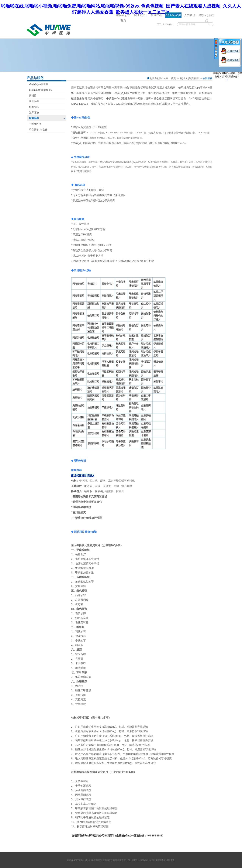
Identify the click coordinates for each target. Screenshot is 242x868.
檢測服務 (34, 118)
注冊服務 (34, 101)
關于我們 (140, 15)
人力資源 (190, 15)
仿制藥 (33, 96)
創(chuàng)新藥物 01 (40, 90)
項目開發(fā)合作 (38, 130)
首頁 (173, 78)
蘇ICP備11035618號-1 (161, 860)
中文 (159, 24)
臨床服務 (34, 113)
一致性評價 (35, 124)
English (169, 24)
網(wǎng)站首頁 (123, 16)
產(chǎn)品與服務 (173, 16)
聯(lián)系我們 (206, 16)
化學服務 (34, 107)
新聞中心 (157, 15)
